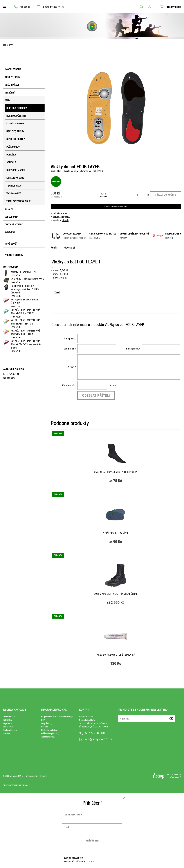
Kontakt (44, 727)
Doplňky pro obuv (17, 108)
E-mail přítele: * (133, 349)
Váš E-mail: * (70, 349)
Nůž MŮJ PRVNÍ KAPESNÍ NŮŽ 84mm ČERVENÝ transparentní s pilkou (26, 344)
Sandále (11, 162)
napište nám (9, 378)
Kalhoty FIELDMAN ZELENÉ (24, 272)
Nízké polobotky (16, 139)
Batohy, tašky (12, 77)
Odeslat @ (70, 247)
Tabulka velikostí (48, 737)
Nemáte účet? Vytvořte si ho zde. (79, 861)
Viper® (65, 220)
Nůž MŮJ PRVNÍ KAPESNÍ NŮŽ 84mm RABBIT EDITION (25, 322)
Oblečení (10, 93)
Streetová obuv (15, 178)
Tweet (57, 292)
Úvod (53, 171)
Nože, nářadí (12, 85)
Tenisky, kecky (15, 186)
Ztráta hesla (8, 727)
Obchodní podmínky (49, 730)
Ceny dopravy (47, 723)
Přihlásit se (8, 720)
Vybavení (10, 232)
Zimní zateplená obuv (18, 201)
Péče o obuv (13, 147)
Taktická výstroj (14, 224)
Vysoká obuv (14, 193)
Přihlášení (92, 840)
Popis (54, 247)
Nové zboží (11, 244)
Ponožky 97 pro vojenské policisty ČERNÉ (116, 472)
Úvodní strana (13, 69)
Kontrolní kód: (69, 385)
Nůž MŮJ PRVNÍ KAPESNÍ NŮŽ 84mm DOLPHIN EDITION (25, 312)
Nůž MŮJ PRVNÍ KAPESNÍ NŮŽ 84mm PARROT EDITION (25, 332)
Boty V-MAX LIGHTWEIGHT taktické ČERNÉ (116, 594)
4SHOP (178, 777)
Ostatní (9, 209)
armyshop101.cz (17, 776)
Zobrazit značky (14, 255)
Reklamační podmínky (50, 733)
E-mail (121, 717)
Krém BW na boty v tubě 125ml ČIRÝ (116, 655)
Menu (10, 45)
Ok (171, 718)
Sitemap (6, 733)
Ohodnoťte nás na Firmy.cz (16, 785)
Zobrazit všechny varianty (116, 206)
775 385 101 (26, 7)
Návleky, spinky (15, 131)
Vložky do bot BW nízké (116, 533)
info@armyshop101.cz (53, 7)
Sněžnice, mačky (16, 170)
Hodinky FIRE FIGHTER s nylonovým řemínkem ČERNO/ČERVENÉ (25, 289)
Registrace (7, 723)
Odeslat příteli (96, 395)
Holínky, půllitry (16, 116)
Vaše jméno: (70, 339)
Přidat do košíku (166, 195)
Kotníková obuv (15, 123)
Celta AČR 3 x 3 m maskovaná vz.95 (27, 279)
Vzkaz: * (72, 367)
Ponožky (11, 155)
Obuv (7, 100)
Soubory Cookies (10, 730)
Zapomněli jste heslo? (74, 858)
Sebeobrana (11, 217)
